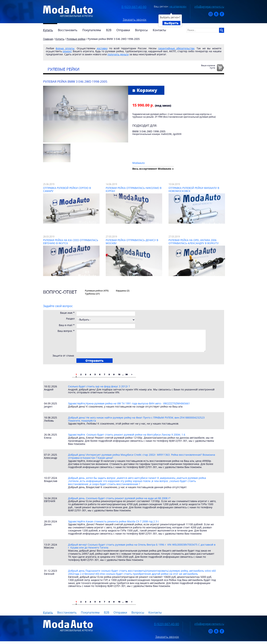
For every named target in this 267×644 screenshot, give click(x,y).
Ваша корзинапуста (208, 67)
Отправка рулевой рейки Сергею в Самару (67, 189)
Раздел (70, 319)
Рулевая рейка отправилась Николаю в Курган (134, 189)
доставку (102, 48)
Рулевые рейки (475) (97, 291)
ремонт (67, 51)
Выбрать (171, 23)
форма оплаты (65, 48)
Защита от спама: (64, 356)
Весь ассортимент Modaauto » (153, 169)
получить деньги (118, 54)
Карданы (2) (123, 291)
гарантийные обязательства (176, 48)
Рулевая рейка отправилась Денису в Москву (132, 242)
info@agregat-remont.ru (209, 7)
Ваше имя (67, 313)
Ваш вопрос (66, 331)
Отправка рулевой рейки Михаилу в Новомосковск (194, 189)
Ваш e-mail (67, 325)
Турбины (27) (92, 294)
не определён (178, 6)
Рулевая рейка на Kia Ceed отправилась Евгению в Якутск (71, 242)
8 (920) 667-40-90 (134, 7)
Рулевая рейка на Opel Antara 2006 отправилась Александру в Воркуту (194, 242)
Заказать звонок (135, 20)
